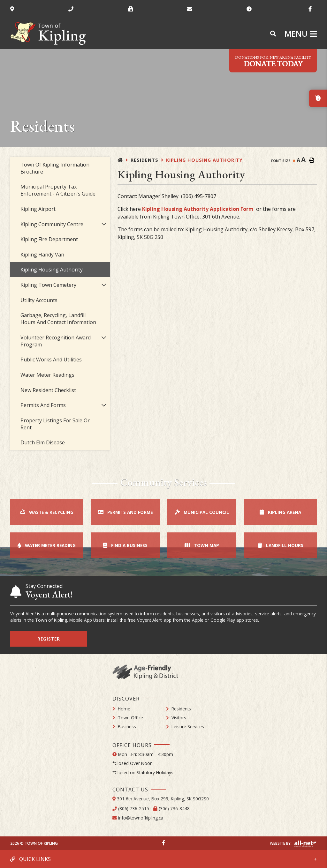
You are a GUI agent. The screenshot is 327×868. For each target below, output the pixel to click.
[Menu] (301, 34)
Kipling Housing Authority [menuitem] (52, 270)
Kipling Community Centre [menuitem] (52, 224)
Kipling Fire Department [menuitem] (49, 239)
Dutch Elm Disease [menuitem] (43, 442)
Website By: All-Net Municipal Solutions (305, 844)
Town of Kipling (48, 33)
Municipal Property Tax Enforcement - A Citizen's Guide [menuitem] (58, 190)
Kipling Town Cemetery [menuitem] (48, 285)
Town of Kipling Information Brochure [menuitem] (55, 168)
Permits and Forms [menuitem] (43, 405)
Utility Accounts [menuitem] (39, 300)
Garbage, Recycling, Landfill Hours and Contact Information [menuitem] (58, 319)
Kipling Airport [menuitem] (38, 209)
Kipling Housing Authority (204, 160)
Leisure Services (188, 727)
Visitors (179, 718)
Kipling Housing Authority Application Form (198, 209)
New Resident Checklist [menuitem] (48, 390)
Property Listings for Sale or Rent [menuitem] (55, 424)
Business (127, 727)
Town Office (130, 718)
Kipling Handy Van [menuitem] (42, 255)
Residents (144, 160)
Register (49, 639)
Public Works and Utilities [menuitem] (51, 360)
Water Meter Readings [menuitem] (47, 375)
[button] (104, 224)
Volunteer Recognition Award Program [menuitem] (56, 341)
